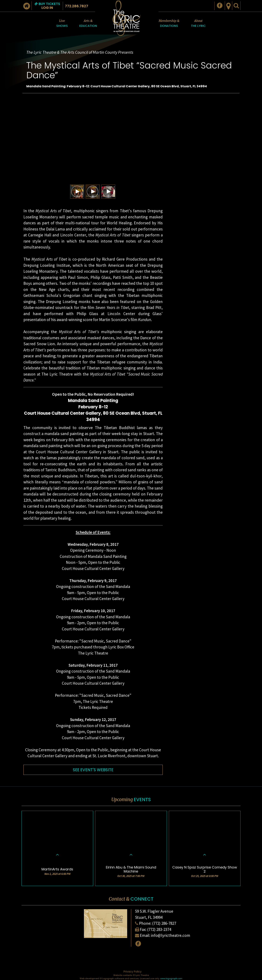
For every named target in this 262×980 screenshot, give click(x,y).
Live (62, 24)
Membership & (169, 24)
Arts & (88, 24)
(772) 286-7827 (164, 923)
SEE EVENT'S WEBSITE (93, 770)
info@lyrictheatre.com (171, 935)
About (198, 24)
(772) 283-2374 (159, 929)
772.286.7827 (77, 6)
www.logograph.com (171, 978)
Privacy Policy (133, 972)
